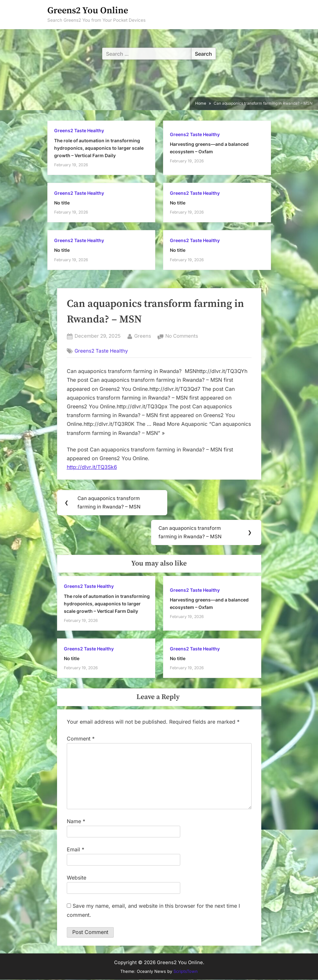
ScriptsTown (186, 972)
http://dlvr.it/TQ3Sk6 (92, 467)
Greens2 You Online (88, 11)
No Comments (182, 336)
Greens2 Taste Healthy (79, 131)
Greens (143, 335)
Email (76, 850)
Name (76, 822)
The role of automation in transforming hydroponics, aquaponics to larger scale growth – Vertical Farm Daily (99, 148)
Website (77, 878)
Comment (81, 739)
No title (62, 203)
